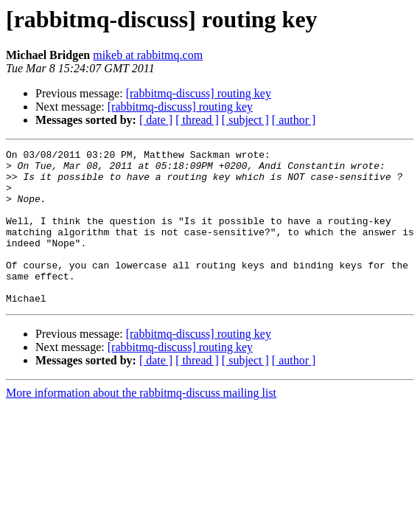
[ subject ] (245, 120)
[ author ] (294, 120)
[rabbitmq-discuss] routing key (199, 93)
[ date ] (156, 120)
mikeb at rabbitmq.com (148, 55)
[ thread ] (197, 120)
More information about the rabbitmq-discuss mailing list (141, 424)
